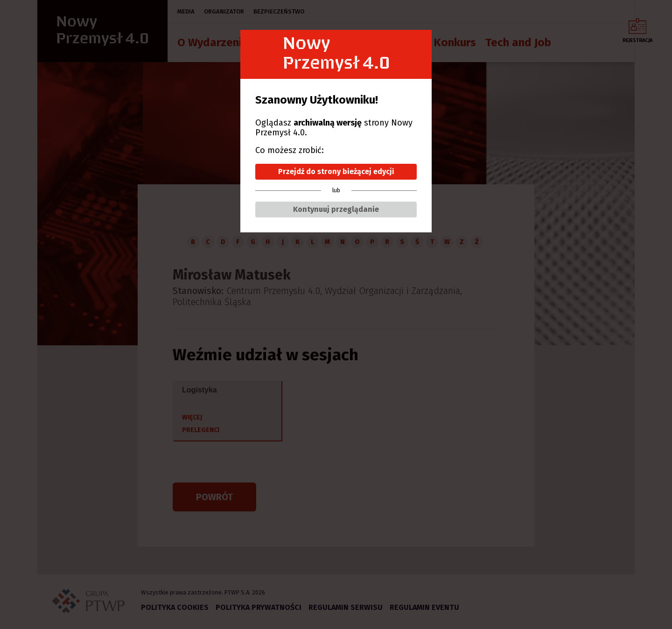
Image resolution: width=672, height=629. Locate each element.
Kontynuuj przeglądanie (336, 209)
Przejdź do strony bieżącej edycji (336, 171)
